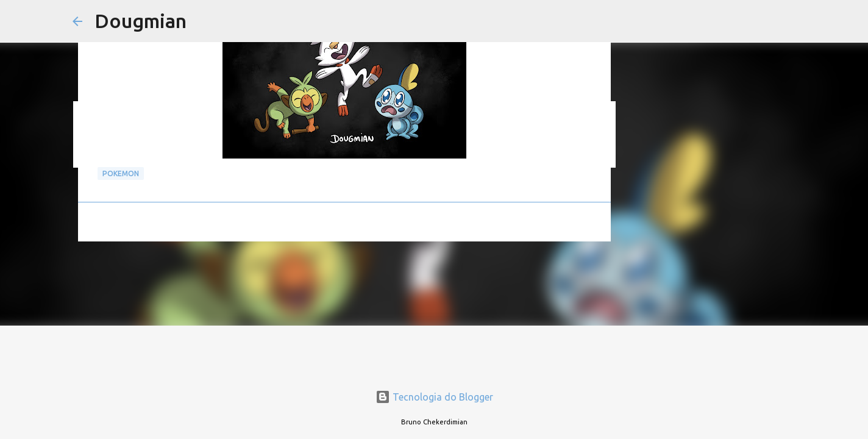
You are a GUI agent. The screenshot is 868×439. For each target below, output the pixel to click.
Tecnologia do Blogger (434, 397)
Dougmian (141, 21)
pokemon (121, 173)
